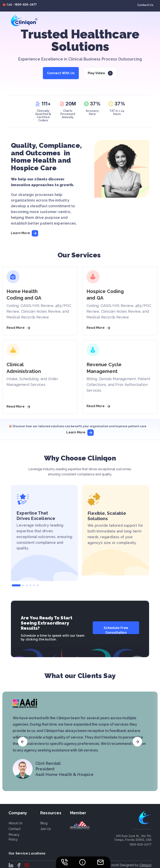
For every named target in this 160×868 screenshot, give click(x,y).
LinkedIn (11, 865)
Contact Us (145, 5)
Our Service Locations (27, 853)
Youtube (27, 865)
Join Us (46, 829)
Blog (44, 823)
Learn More (25, 233)
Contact (15, 829)
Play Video (96, 73)
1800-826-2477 (26, 5)
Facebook (19, 865)
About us (16, 823)
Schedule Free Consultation (116, 630)
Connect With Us (61, 73)
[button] (16, 585)
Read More (19, 328)
